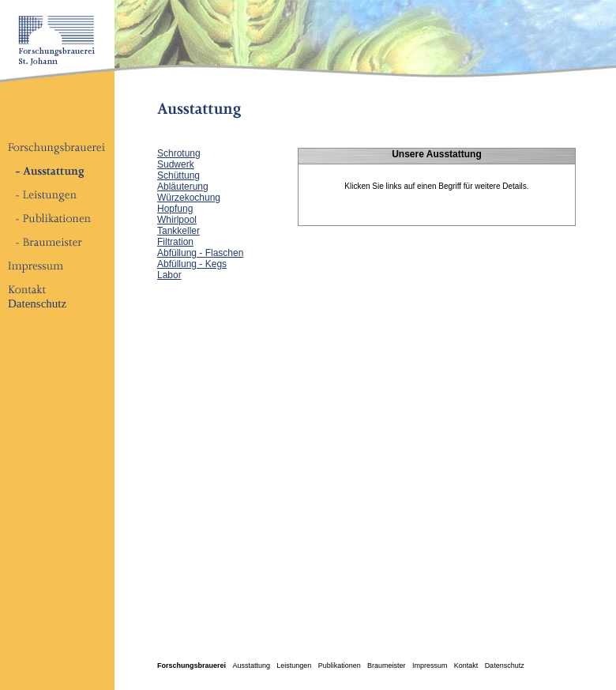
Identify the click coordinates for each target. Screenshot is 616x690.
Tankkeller (178, 231)
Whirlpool (177, 220)
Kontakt (466, 665)
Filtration (175, 242)
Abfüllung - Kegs (192, 264)
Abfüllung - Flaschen (200, 253)
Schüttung (178, 175)
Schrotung (179, 153)
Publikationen (340, 665)
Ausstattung (251, 665)
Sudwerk (176, 164)
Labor (169, 275)
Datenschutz (37, 304)
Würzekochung (189, 198)
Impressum (430, 665)
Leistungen (294, 665)
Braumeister (387, 665)
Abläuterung (183, 187)
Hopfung (175, 209)
